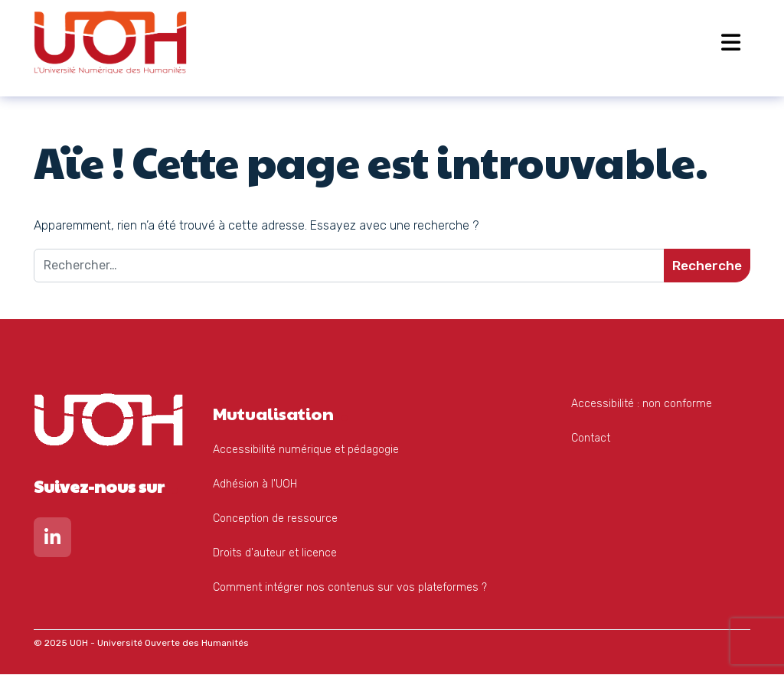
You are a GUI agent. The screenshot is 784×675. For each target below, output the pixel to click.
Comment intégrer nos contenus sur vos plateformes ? (350, 588)
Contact (591, 439)
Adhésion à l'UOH (255, 485)
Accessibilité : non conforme (642, 404)
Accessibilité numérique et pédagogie (306, 450)
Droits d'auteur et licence (275, 554)
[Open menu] (731, 42)
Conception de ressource (275, 519)
